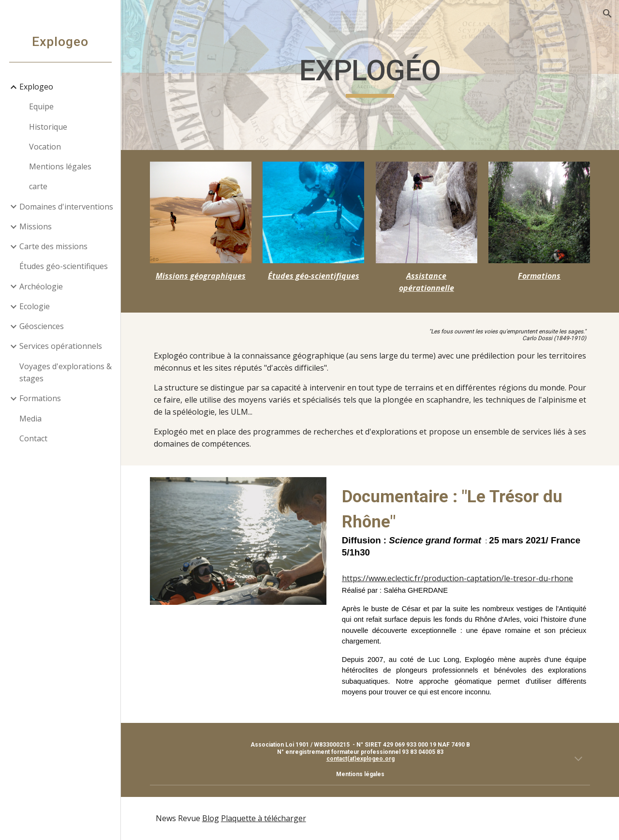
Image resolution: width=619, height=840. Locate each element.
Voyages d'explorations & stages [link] (66, 372)
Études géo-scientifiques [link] (64, 266)
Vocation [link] (45, 147)
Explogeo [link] (36, 87)
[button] (607, 14)
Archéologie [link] (41, 286)
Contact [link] (33, 438)
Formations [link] (40, 398)
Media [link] (30, 419)
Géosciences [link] (42, 326)
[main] (370, 75)
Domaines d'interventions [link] (66, 207)
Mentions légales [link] (60, 166)
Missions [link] (36, 226)
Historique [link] (48, 127)
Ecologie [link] (35, 306)
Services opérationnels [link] (61, 346)
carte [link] (38, 186)
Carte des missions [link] (53, 246)
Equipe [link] (41, 106)
